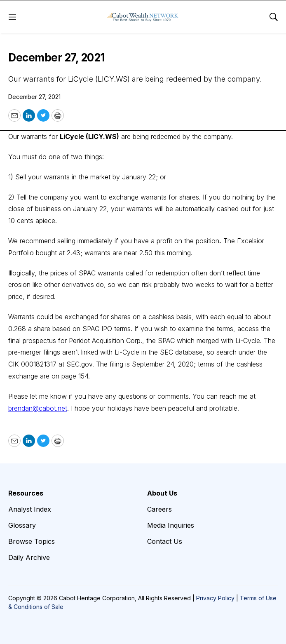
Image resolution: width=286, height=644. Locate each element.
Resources (26, 493)
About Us (162, 493)
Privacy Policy (215, 598)
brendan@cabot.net (38, 408)
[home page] (143, 17)
